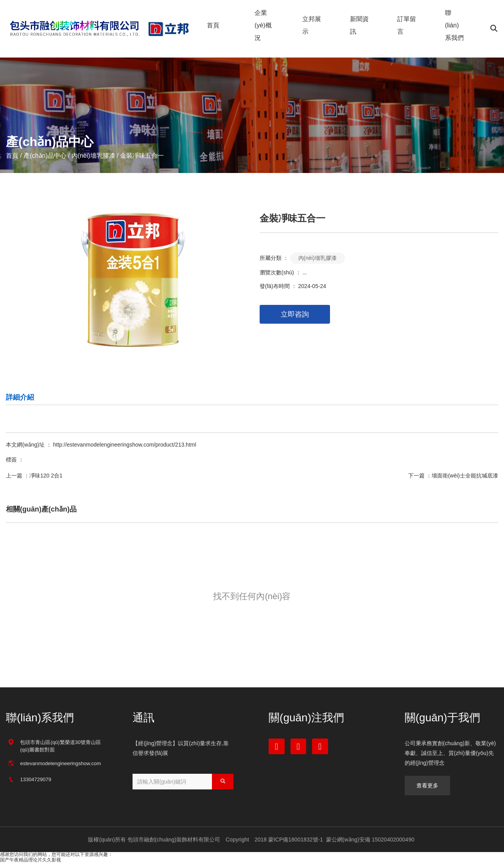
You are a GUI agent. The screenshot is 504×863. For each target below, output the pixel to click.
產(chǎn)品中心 (45, 156)
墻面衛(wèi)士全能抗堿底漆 (465, 476)
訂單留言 (407, 25)
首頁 (213, 25)
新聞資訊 (359, 25)
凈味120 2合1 (46, 476)
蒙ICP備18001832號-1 (296, 840)
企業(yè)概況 (263, 25)
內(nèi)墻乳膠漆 (93, 156)
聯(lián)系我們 (454, 25)
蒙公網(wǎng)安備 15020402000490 (369, 840)
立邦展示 (312, 25)
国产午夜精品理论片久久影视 (30, 860)
